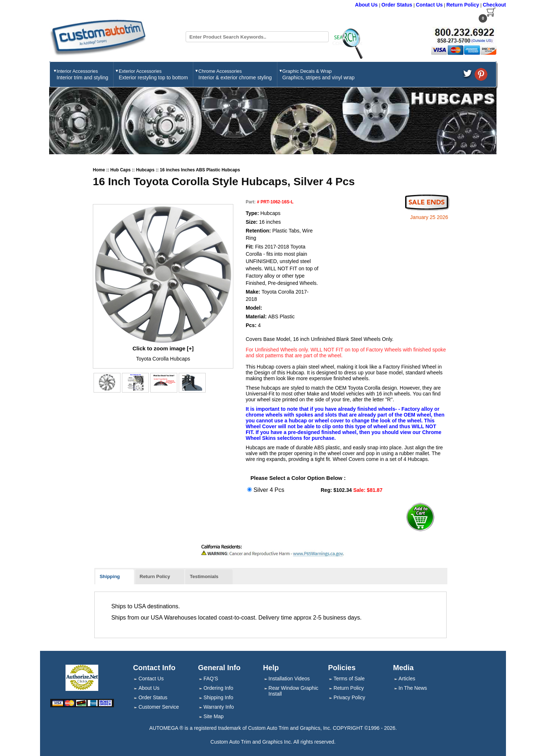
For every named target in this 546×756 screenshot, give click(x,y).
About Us (367, 5)
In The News (413, 688)
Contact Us (429, 5)
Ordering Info (218, 688)
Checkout (494, 5)
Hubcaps (146, 170)
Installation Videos (289, 679)
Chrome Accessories (235, 74)
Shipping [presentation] (110, 576)
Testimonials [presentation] (204, 576)
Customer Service (159, 707)
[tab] (115, 577)
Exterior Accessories (153, 74)
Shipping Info (218, 697)
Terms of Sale (349, 679)
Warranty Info (219, 707)
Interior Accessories (83, 74)
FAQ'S (211, 679)
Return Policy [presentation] (155, 576)
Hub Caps (121, 170)
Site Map (213, 716)
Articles (407, 679)
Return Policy (463, 5)
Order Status (397, 5)
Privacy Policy (349, 697)
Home (100, 170)
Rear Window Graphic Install (294, 691)
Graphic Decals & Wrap (318, 74)
